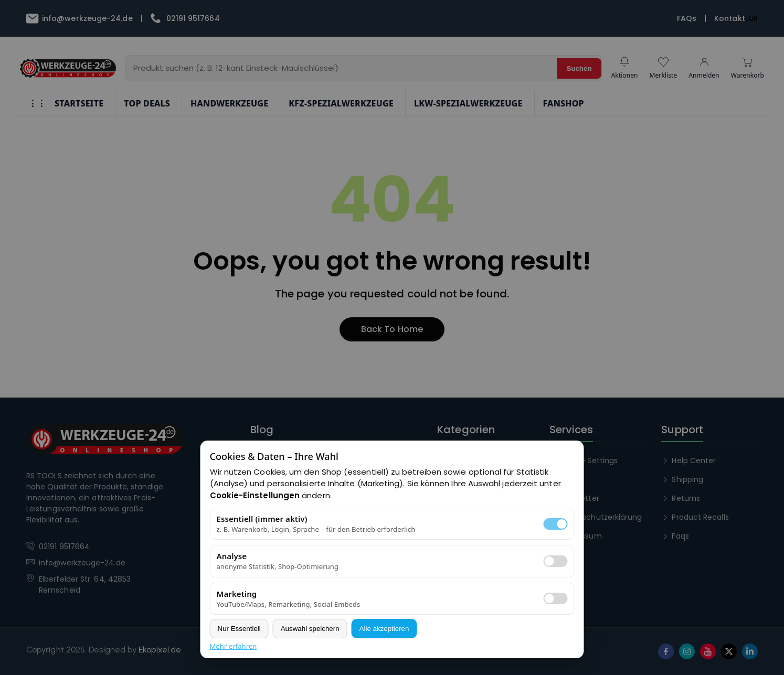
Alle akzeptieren (384, 629)
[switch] (556, 561)
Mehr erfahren (234, 646)
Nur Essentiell (239, 629)
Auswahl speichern (310, 629)
